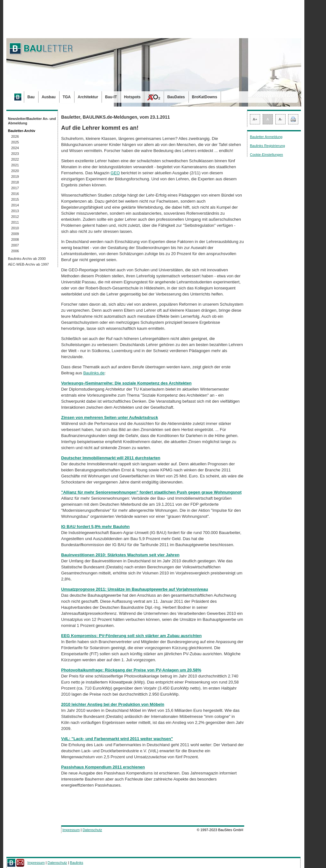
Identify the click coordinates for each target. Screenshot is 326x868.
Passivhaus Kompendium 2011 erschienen (103, 767)
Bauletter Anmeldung (266, 137)
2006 (15, 251)
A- (281, 119)
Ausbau (49, 97)
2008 (15, 240)
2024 (15, 148)
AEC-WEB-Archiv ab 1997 (28, 264)
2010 (15, 228)
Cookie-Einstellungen (266, 155)
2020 (15, 171)
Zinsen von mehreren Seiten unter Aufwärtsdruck (110, 417)
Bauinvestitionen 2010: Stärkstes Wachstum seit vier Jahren (120, 555)
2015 (15, 199)
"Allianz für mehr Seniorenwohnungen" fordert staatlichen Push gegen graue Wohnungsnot (151, 492)
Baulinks (77, 863)
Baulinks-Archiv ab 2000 (27, 259)
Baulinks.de (94, 373)
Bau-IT (111, 97)
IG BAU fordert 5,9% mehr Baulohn (95, 527)
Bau (31, 97)
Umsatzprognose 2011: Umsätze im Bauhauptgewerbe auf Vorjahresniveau (135, 589)
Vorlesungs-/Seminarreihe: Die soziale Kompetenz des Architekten (126, 383)
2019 (15, 177)
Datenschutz (92, 830)
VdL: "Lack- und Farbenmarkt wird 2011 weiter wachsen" (117, 739)
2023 (15, 154)
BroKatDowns (205, 97)
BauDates (176, 97)
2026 (15, 136)
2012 (15, 217)
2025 (15, 142)
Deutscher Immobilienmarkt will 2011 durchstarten (111, 458)
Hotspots (132, 97)
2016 (15, 194)
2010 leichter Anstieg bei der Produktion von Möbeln (113, 704)
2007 (15, 245)
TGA (67, 97)
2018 (15, 182)
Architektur (88, 97)
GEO (115, 173)
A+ (255, 119)
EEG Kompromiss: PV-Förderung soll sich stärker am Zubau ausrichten (131, 636)
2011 (15, 222)
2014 (15, 205)
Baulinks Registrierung (267, 146)
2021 (15, 165)
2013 (15, 211)
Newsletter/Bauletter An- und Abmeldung (32, 121)
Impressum (71, 830)
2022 (15, 159)
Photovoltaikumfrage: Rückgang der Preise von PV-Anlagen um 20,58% (131, 670)
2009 (15, 234)
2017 (15, 188)
